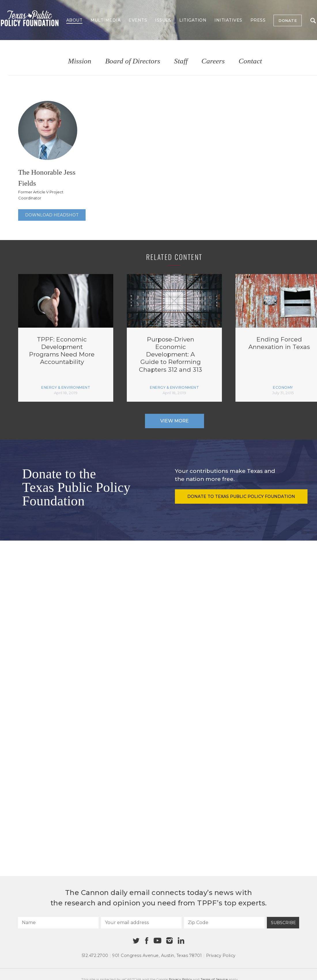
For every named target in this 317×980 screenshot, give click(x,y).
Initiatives (228, 20)
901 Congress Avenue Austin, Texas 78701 (157, 956)
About (74, 20)
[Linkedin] (181, 941)
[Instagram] (169, 941)
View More (174, 421)
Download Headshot (52, 215)
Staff (181, 61)
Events (138, 20)
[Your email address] (141, 923)
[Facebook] (147, 941)
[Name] (58, 923)
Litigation (193, 20)
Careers (213, 61)
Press (258, 20)
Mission (80, 61)
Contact (250, 61)
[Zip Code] (224, 923)
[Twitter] (136, 941)
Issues (163, 20)
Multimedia (105, 20)
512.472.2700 (95, 956)
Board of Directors (133, 61)
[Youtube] (157, 941)
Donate (288, 20)
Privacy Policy (221, 956)
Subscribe (283, 923)
